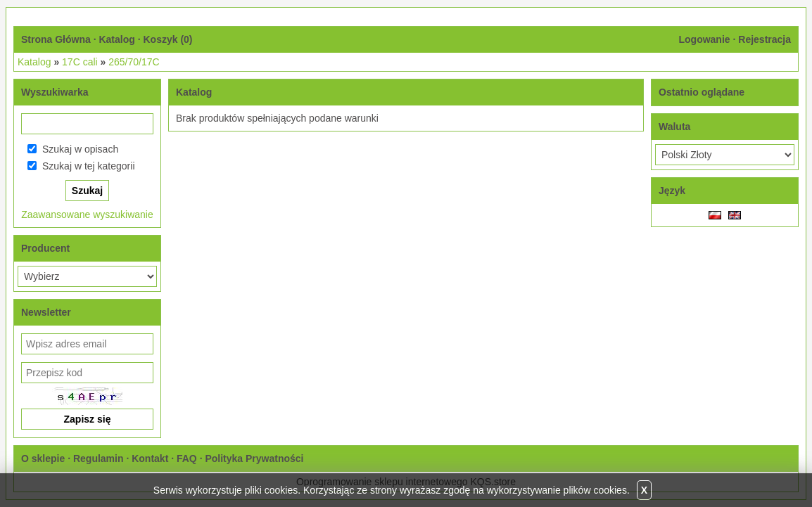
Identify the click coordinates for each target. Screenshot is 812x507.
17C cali (80, 62)
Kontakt (150, 458)
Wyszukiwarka (55, 92)
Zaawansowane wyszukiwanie (87, 214)
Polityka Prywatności (254, 458)
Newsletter (46, 312)
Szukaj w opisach (80, 149)
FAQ (187, 458)
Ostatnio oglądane (702, 92)
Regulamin (99, 458)
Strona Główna (56, 39)
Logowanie (704, 39)
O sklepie (43, 458)
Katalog (116, 39)
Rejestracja (765, 39)
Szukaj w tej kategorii (89, 166)
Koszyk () (167, 39)
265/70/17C (134, 62)
